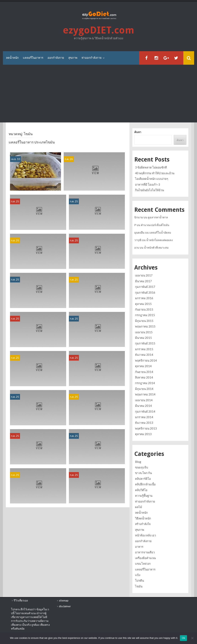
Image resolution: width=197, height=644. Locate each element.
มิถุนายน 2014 (144, 389)
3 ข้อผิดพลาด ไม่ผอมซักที (151, 167)
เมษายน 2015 (144, 332)
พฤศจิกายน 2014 (146, 360)
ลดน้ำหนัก (12, 58)
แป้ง (138, 575)
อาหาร (139, 547)
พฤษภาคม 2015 (145, 326)
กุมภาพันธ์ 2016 (145, 292)
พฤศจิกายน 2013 (146, 428)
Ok (183, 638)
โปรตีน (139, 580)
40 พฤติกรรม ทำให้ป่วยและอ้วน (155, 173)
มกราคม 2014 (144, 417)
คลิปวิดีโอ (141, 490)
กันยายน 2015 (144, 309)
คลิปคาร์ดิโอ (143, 479)
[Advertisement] (98, 94)
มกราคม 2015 (144, 349)
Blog (138, 462)
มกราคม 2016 (144, 298)
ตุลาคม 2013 (143, 434)
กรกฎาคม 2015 (145, 315)
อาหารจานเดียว (145, 552)
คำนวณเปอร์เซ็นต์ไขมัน (155, 225)
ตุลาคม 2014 (143, 366)
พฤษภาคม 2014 (145, 394)
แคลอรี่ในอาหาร (33, 58)
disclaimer (65, 606)
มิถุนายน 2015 (144, 321)
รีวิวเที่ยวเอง (21, 600)
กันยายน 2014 (144, 372)
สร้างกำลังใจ (143, 524)
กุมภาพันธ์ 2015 (145, 343)
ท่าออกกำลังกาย (92, 58)
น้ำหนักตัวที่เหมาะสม (156, 247)
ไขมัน (139, 586)
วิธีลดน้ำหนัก (143, 518)
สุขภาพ (73, 58)
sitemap (64, 600)
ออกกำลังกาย (56, 58)
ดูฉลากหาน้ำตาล (158, 217)
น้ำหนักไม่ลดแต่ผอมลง (159, 240)
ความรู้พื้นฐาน (144, 496)
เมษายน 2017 (144, 275)
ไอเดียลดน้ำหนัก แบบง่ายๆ (152, 179)
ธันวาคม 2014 (144, 355)
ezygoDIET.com (98, 30)
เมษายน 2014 (144, 400)
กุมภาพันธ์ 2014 (145, 411)
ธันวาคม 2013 (144, 423)
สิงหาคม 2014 (144, 377)
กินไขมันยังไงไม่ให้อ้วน (149, 190)
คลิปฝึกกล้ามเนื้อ (145, 484)
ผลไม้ (139, 507)
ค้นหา (138, 132)
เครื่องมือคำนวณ (145, 558)
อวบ (137, 247)
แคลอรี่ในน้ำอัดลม (160, 232)
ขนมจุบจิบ (142, 467)
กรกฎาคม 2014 (145, 383)
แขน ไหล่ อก (143, 564)
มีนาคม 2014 (143, 406)
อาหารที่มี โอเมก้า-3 (148, 184)
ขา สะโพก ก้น (143, 473)
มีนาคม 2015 (143, 338)
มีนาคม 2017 (143, 281)
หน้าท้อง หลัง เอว (145, 535)
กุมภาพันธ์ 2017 (145, 287)
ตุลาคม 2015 (143, 304)
